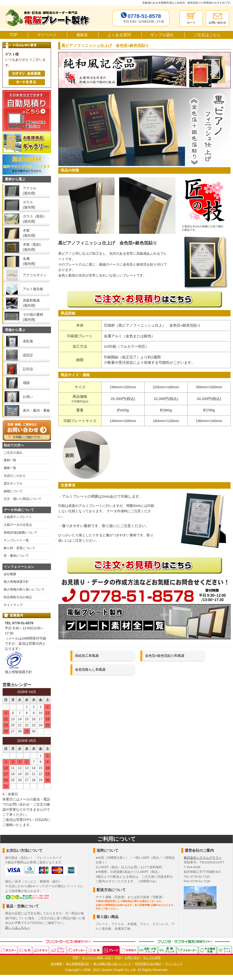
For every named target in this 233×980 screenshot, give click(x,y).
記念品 (28, 369)
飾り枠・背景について (19, 548)
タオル (41, 950)
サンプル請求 (152, 958)
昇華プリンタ (167, 950)
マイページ (47, 35)
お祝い (28, 397)
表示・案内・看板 (36, 410)
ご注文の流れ (13, 453)
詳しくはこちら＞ (18, 928)
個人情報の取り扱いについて (24, 589)
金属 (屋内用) (29, 261)
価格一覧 (10, 468)
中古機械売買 (208, 950)
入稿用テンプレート (18, 517)
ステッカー (77, 950)
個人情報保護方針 (16, 582)
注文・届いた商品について (23, 499)
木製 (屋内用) (29, 233)
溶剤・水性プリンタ (148, 950)
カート (191, 23)
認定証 (28, 355)
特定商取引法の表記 (18, 597)
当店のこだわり (15, 476)
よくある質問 (119, 35)
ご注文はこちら (207, 35)
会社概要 (10, 574)
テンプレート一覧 (16, 540)
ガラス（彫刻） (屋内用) (35, 219)
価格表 (82, 35)
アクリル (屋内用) (30, 191)
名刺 (25, 950)
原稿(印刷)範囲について (21, 533)
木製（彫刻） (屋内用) (33, 247)
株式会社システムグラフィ (203, 858)
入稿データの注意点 (18, 525)
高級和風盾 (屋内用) (31, 303)
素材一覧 (10, 460)
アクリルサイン (35, 275)
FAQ (118, 958)
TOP (13, 35)
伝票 (95, 950)
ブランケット (58, 950)
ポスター (9, 950)
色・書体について (16, 556)
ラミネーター (188, 950)
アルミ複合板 (33, 289)
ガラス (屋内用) (29, 205)
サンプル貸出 (162, 35)
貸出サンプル (13, 483)
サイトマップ (13, 605)
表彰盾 (28, 341)
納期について (13, 491)
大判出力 (129, 950)
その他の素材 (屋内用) (33, 317)
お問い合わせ (217, 23)
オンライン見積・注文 (97, 958)
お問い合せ (132, 958)
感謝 (26, 383)
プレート (111, 950)
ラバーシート (225, 950)
